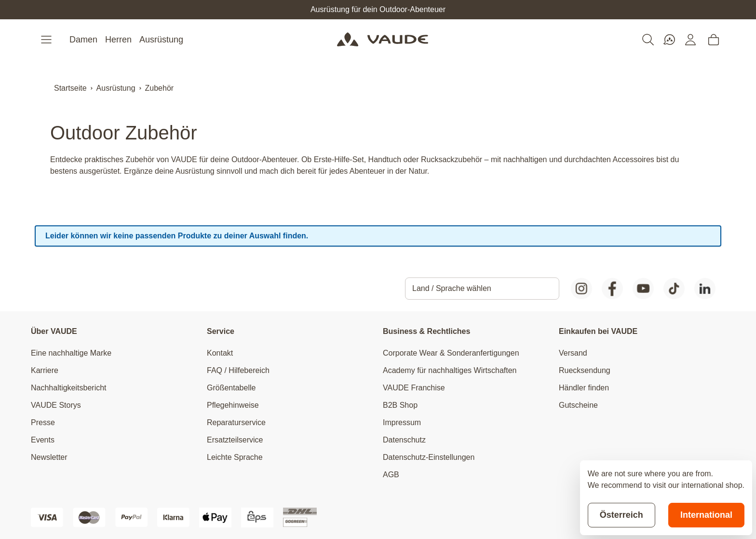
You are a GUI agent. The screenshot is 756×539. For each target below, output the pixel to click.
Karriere (45, 370)
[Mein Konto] (690, 40)
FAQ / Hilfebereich (238, 370)
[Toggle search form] (648, 40)
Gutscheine (578, 405)
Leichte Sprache (235, 457)
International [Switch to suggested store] (706, 515)
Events (43, 440)
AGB (391, 475)
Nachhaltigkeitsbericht (69, 388)
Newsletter (49, 457)
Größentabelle (231, 388)
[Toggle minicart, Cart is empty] (714, 40)
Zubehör (160, 88)
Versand (573, 353)
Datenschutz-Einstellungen (429, 457)
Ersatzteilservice (235, 440)
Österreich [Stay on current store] (621, 515)
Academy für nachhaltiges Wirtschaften (450, 370)
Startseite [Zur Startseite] (70, 88)
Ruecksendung (585, 370)
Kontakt (220, 353)
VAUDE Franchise (414, 388)
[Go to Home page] (383, 40)
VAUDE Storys (56, 405)
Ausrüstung (161, 40)
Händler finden (584, 388)
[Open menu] (47, 40)
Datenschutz (404, 440)
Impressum (402, 422)
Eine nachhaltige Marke (71, 353)
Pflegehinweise (233, 405)
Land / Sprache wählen (452, 288)
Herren (118, 40)
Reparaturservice (236, 422)
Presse (43, 422)
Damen (83, 40)
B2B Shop (400, 405)
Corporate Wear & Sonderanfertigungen (451, 353)
